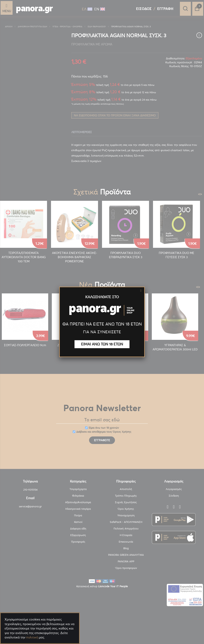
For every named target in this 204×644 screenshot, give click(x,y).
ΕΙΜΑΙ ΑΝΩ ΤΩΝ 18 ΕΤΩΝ (102, 344)
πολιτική (32, 637)
